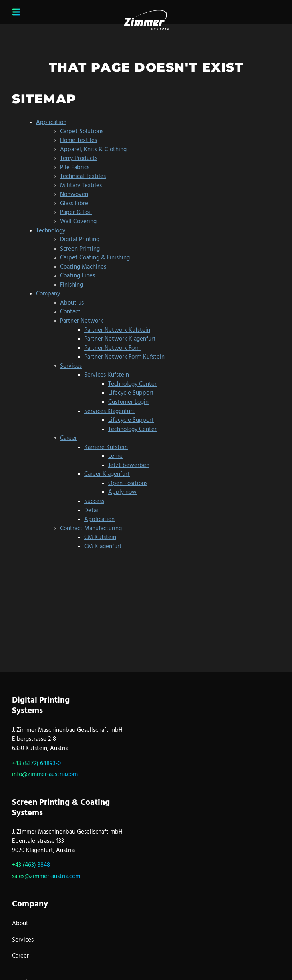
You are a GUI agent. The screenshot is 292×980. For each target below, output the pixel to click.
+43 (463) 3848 (31, 866)
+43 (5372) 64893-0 (36, 764)
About (20, 924)
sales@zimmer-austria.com (46, 877)
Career (20, 956)
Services (23, 940)
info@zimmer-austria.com (45, 775)
